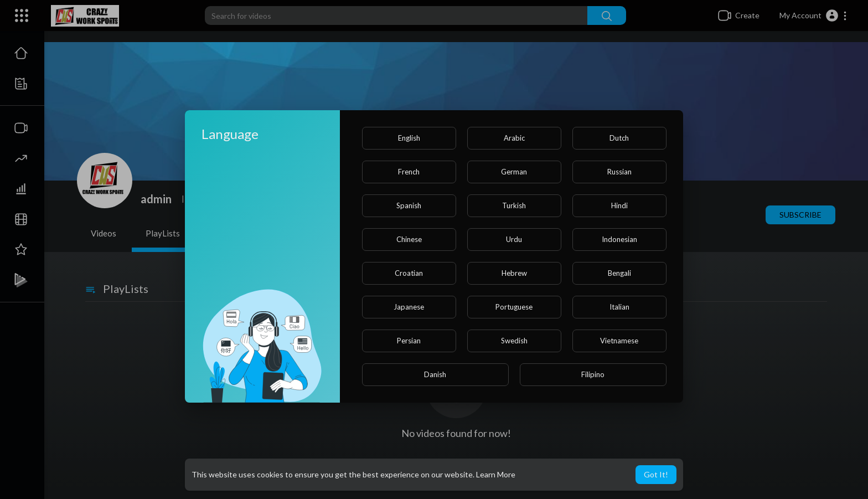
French (409, 172)
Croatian (409, 273)
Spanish (409, 205)
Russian (619, 172)
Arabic (514, 138)
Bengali (619, 273)
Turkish (514, 205)
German (514, 172)
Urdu (514, 239)
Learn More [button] (496, 474)
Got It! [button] (656, 474)
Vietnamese (619, 341)
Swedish (514, 341)
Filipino (593, 374)
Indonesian (619, 239)
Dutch (619, 138)
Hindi (619, 205)
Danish (435, 374)
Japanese (409, 307)
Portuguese (514, 307)
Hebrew (514, 273)
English (409, 138)
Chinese (409, 239)
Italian (619, 307)
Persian (409, 341)
